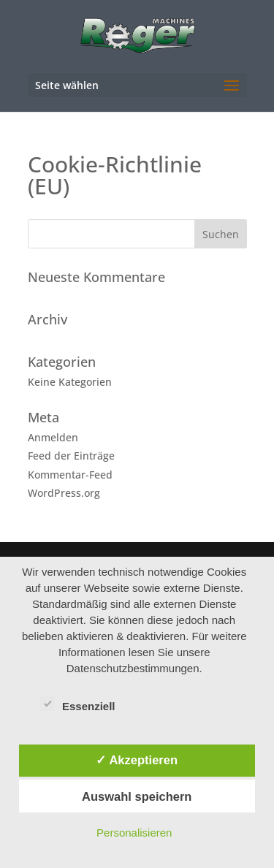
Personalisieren (134, 833)
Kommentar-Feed (70, 475)
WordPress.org (64, 493)
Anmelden (53, 437)
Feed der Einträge (71, 456)
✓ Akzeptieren (137, 760)
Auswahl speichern (137, 796)
